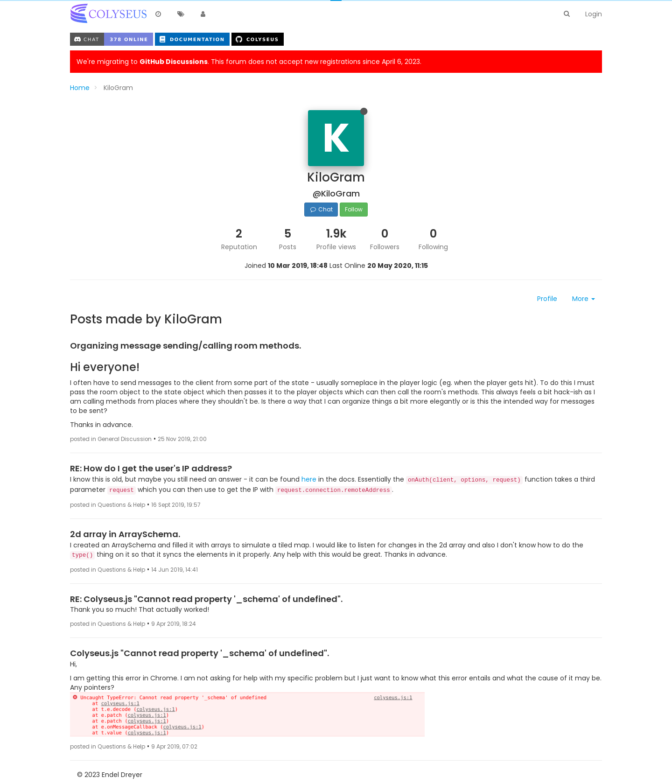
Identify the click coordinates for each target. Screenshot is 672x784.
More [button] (584, 299)
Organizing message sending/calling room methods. (185, 346)
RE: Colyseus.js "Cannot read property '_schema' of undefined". (206, 599)
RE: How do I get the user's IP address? (151, 468)
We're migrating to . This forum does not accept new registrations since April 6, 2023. (249, 62)
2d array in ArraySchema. (125, 534)
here (309, 479)
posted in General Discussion (111, 439)
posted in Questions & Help (108, 505)
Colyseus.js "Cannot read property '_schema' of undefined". (199, 653)
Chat (321, 209)
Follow (354, 209)
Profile (547, 299)
